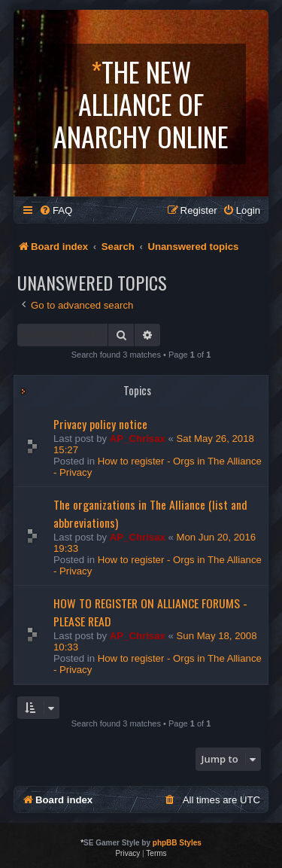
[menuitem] (56, 210)
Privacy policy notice (100, 424)
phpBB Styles (177, 843)
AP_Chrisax (138, 439)
